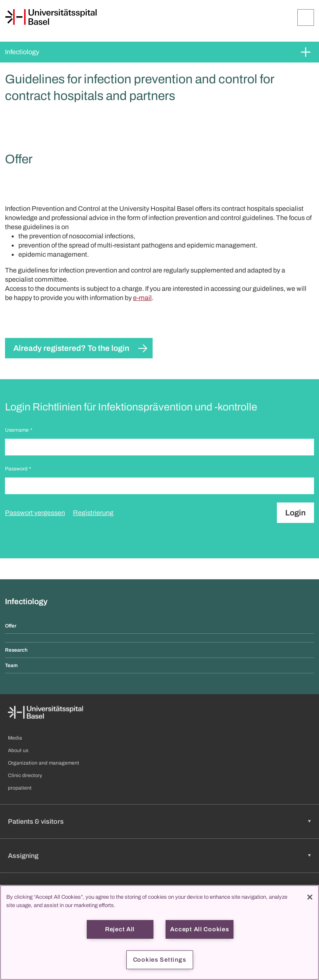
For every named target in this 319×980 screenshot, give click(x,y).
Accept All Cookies (200, 929)
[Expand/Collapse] (306, 17)
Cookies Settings (160, 960)
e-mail (142, 298)
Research (16, 650)
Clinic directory (25, 775)
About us (18, 750)
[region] (159, 932)
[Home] (51, 17)
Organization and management (44, 763)
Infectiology (22, 52)
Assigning (23, 856)
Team (11, 665)
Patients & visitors (36, 821)
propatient (20, 788)
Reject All (120, 929)
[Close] (310, 897)
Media (15, 738)
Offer (11, 626)
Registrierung (93, 513)
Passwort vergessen (35, 513)
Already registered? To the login (71, 348)
